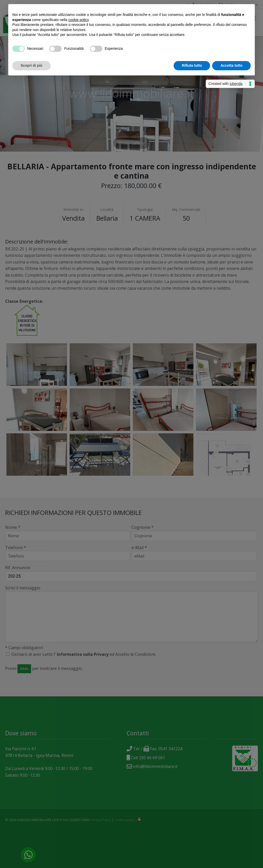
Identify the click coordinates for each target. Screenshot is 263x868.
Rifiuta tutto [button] (192, 65)
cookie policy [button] (78, 20)
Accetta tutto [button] (231, 65)
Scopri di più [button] (31, 65)
